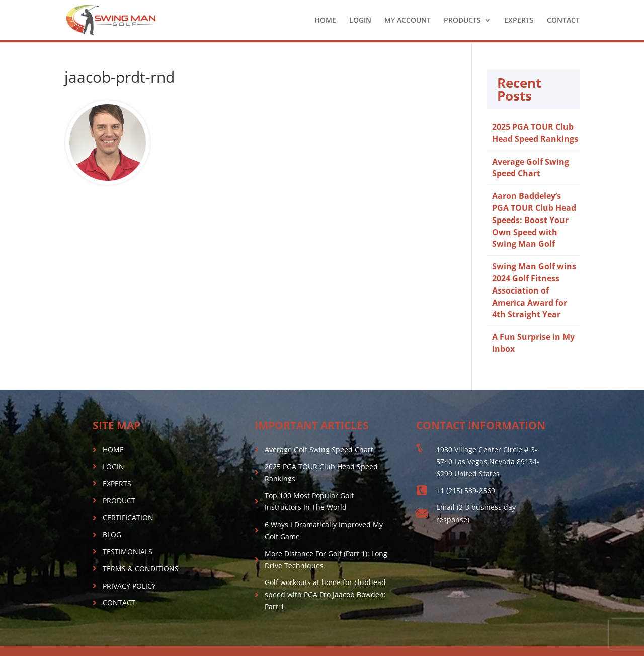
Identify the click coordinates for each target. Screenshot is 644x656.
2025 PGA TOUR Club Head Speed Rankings (535, 133)
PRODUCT (119, 501)
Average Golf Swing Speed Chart (531, 168)
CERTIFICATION (128, 517)
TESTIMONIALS (128, 552)
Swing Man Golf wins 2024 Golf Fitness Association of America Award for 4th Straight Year (534, 290)
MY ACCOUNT (408, 21)
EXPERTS (519, 21)
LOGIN (360, 21)
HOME (325, 21)
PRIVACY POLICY (129, 586)
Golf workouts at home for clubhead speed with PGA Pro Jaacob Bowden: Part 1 (325, 594)
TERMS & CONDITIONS (141, 569)
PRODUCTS (462, 21)
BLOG (112, 534)
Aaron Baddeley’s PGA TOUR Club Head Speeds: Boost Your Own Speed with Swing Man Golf (534, 220)
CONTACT (563, 21)
